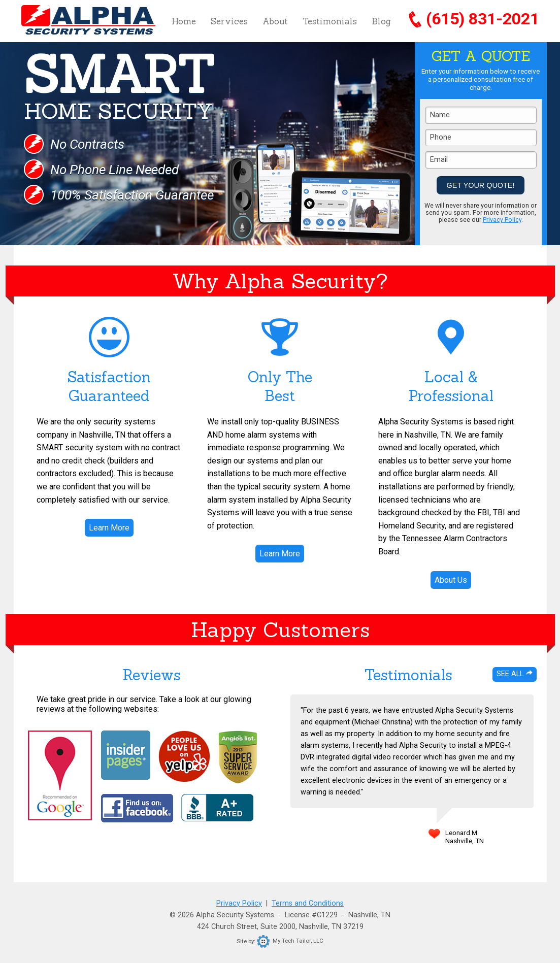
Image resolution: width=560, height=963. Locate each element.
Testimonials (330, 21)
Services (229, 21)
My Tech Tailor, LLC (290, 941)
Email (439, 160)
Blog (381, 21)
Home (184, 21)
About (275, 21)
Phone (441, 137)
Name (440, 115)
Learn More (109, 528)
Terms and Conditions (308, 903)
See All (515, 674)
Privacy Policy (502, 220)
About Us (451, 580)
